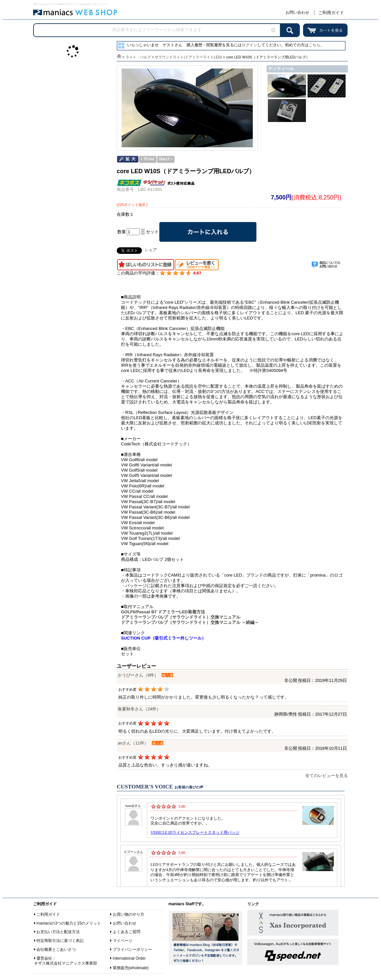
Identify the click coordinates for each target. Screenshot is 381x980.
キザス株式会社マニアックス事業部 (66, 963)
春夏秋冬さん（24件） (139, 709)
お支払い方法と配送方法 (58, 932)
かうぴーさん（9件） (138, 675)
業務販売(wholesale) (131, 968)
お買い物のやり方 (129, 914)
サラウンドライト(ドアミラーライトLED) (188, 57)
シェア (151, 250)
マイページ (123, 941)
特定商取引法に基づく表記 (60, 941)
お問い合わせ (297, 12)
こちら (314, 45)
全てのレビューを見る (327, 776)
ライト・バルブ (138, 57)
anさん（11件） (133, 743)
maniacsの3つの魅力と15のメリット (69, 923)
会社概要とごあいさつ (56, 949)
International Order (129, 958)
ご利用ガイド (331, 13)
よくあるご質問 (127, 932)
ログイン (250, 45)
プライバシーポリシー (132, 949)
